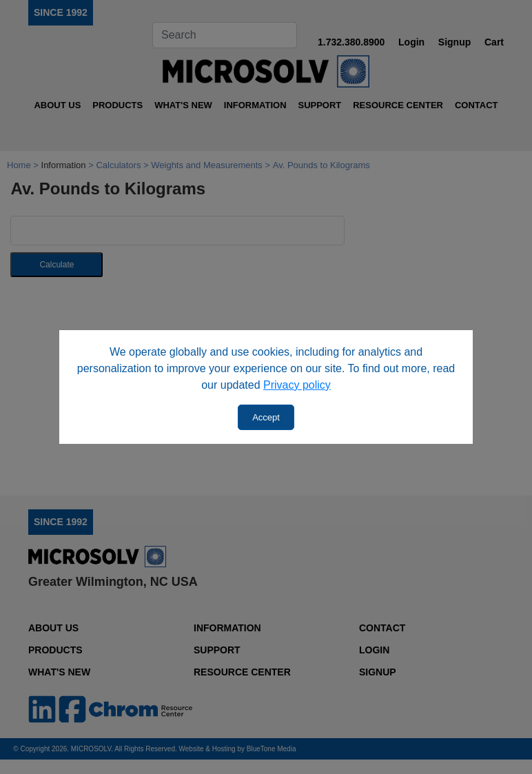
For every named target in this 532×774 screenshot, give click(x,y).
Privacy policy (297, 385)
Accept (266, 417)
